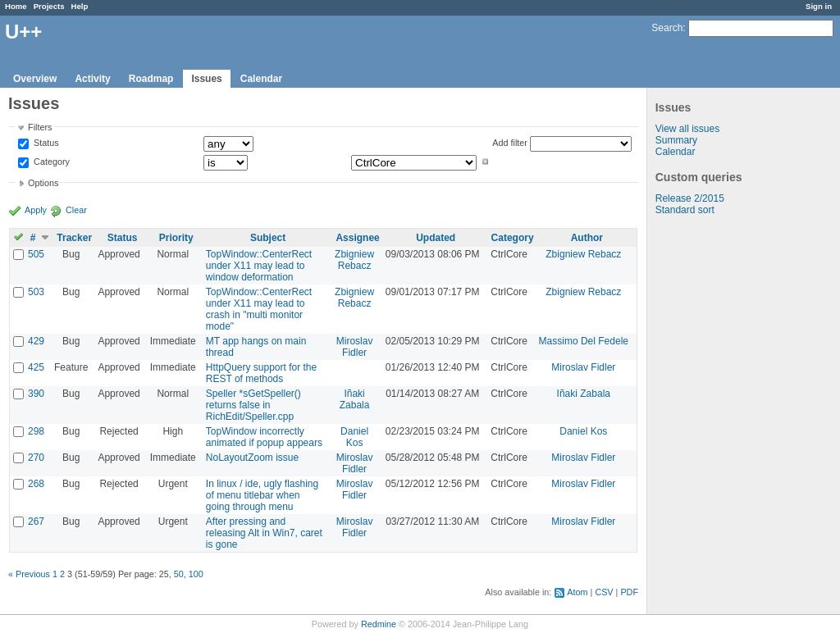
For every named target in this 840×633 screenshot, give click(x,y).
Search (667, 28)
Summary (676, 140)
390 (36, 394)
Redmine (379, 624)
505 (36, 254)
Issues (206, 79)
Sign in (819, 6)
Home (16, 6)
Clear (76, 210)
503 (36, 292)
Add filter (510, 143)
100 (196, 574)
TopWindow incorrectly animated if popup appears (264, 437)
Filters (40, 127)
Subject (268, 238)
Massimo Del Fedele (584, 341)
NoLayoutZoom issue (252, 458)
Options (43, 183)
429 (36, 341)
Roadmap (151, 79)
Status (45, 143)
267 (36, 521)
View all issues (687, 129)
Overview (35, 79)
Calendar (261, 79)
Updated (436, 238)
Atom (577, 592)
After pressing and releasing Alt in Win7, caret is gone (264, 533)
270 (36, 458)
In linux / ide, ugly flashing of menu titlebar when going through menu (262, 495)
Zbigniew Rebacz (354, 260)
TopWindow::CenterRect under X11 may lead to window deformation (259, 266)
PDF (629, 592)
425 (36, 367)
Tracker (74, 238)
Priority (176, 238)
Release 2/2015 (690, 198)
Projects (49, 6)
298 (36, 431)
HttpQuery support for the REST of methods (261, 373)
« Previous (29, 574)
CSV (604, 592)
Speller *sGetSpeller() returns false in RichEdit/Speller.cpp (253, 405)
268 (36, 484)
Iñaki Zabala (355, 399)
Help (80, 6)
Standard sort (685, 210)
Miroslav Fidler (355, 347)
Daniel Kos (354, 437)
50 (179, 574)
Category (50, 162)
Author (587, 238)
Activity (92, 79)
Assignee (357, 238)
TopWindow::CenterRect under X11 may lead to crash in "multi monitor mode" (259, 309)
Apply (36, 210)
